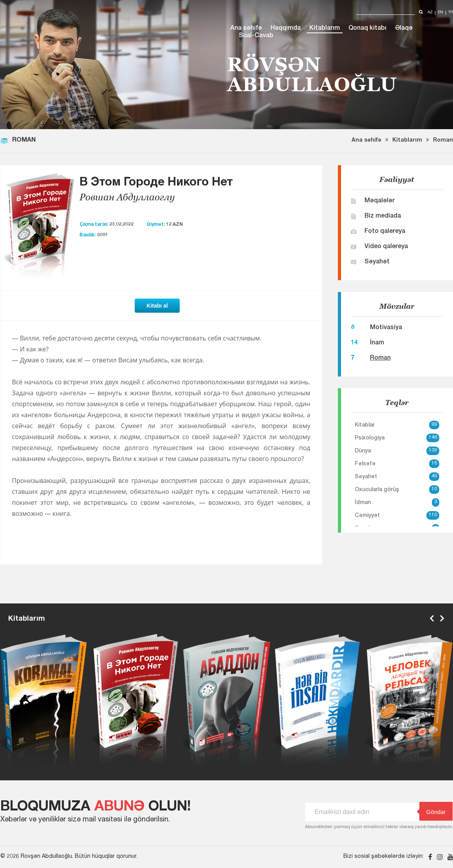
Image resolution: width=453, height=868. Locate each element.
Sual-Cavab (256, 36)
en (440, 13)
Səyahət (377, 262)
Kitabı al (157, 306)
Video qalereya (386, 247)
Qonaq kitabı (367, 29)
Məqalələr (380, 201)
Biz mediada (383, 216)
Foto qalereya (385, 232)
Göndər (433, 811)
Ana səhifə (246, 29)
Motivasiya (386, 328)
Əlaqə (404, 29)
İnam (377, 343)
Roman (443, 140)
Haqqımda (286, 29)
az (430, 13)
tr (451, 13)
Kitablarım (325, 29)
